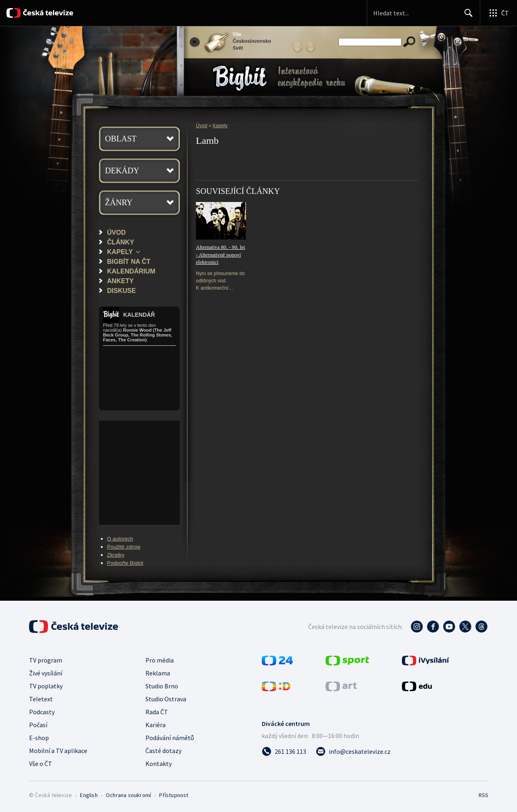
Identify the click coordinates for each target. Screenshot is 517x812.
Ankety (120, 281)
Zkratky (116, 555)
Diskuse (121, 290)
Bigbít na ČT (129, 261)
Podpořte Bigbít (125, 563)
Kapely (120, 252)
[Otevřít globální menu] (498, 13)
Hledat (466, 16)
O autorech (120, 539)
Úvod (116, 232)
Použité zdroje (124, 547)
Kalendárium (131, 271)
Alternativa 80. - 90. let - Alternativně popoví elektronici (221, 255)
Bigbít (240, 78)
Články (121, 242)
